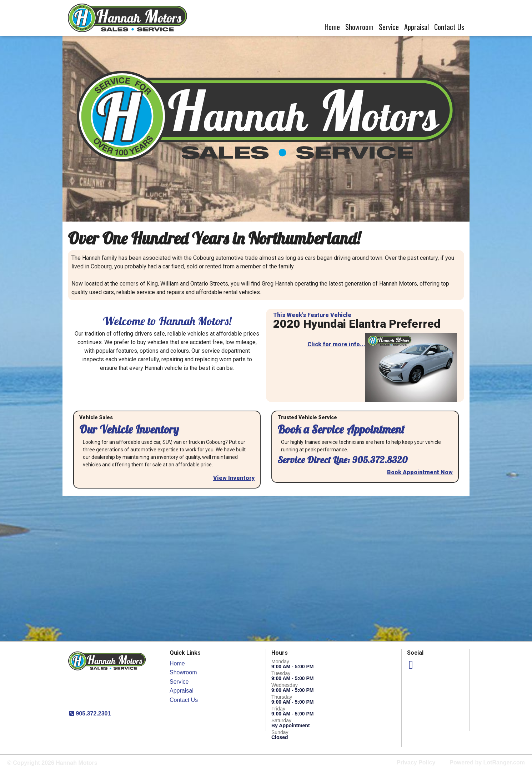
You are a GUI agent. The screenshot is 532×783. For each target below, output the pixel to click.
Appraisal (416, 27)
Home (332, 27)
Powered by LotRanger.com (487, 762)
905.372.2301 (92, 713)
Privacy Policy (416, 762)
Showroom (359, 27)
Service (389, 27)
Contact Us (449, 27)
